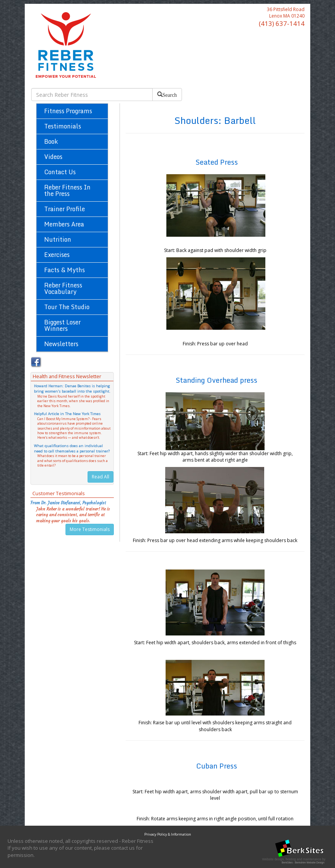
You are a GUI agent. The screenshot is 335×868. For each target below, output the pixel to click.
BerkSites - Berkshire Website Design (303, 862)
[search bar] (92, 95)
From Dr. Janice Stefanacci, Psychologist (68, 503)
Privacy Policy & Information (168, 834)
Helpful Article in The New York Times (67, 414)
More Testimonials (90, 529)
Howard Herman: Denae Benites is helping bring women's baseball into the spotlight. (72, 389)
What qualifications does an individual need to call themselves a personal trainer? (72, 448)
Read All (100, 477)
